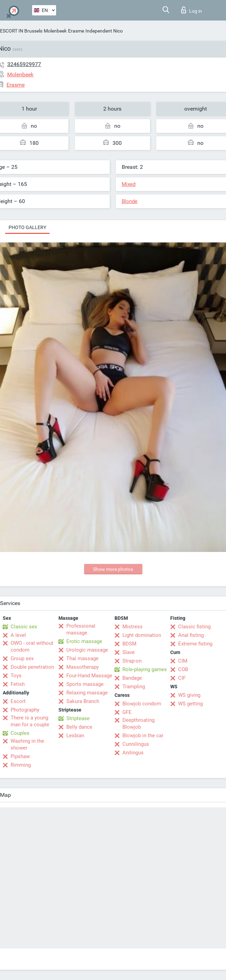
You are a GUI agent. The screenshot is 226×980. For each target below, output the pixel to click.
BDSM (129, 644)
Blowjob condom (142, 704)
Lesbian (75, 736)
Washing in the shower (27, 744)
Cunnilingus (136, 744)
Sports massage (85, 684)
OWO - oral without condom (32, 646)
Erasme (76, 31)
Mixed (129, 184)
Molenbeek (55, 31)
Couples (20, 733)
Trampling (134, 687)
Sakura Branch (83, 701)
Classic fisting (194, 627)
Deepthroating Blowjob (138, 724)
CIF (182, 678)
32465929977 (24, 64)
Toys (16, 676)
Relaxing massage (87, 693)
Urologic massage (87, 650)
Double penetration (32, 667)
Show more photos (113, 569)
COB (183, 669)
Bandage (132, 678)
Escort (18, 701)
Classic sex (24, 627)
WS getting (190, 704)
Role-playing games (145, 669)
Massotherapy (83, 667)
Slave (129, 652)
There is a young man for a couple (30, 721)
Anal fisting (191, 635)
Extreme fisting (195, 644)
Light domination (142, 635)
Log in (192, 10)
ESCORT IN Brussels (21, 31)
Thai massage (82, 658)
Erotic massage (84, 641)
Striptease (78, 718)
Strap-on (132, 661)
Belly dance (79, 727)
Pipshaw (20, 756)
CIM (183, 661)
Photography (25, 710)
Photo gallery (27, 227)
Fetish (18, 684)
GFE (127, 712)
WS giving (189, 695)
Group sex (22, 658)
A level (18, 635)
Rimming (21, 765)
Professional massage (81, 629)
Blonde (130, 201)
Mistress (132, 627)
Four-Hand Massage (89, 676)
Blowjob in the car (143, 736)
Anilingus (133, 753)
